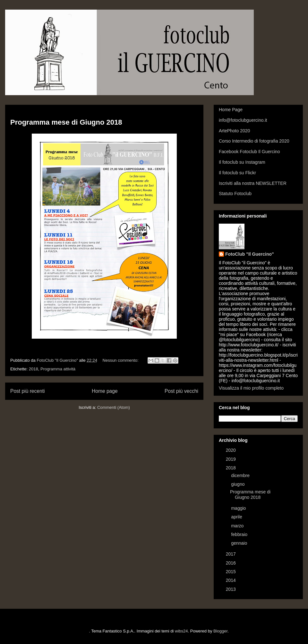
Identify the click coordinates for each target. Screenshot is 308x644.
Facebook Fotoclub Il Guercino (249, 152)
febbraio (240, 534)
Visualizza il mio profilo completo (251, 388)
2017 (231, 554)
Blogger (220, 631)
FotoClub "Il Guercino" (250, 254)
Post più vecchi (181, 391)
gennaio (240, 543)
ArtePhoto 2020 (234, 131)
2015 (231, 572)
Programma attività (58, 369)
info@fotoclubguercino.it (243, 120)
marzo (238, 526)
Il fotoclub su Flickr (237, 173)
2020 (231, 450)
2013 (231, 589)
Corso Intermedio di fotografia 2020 (254, 141)
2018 (34, 369)
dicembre (241, 475)
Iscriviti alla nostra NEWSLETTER (253, 183)
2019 (231, 459)
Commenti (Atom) (114, 407)
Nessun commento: (121, 360)
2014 (231, 580)
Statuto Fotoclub (235, 194)
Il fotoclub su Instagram (242, 162)
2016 (231, 563)
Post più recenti (27, 391)
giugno (238, 484)
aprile (237, 517)
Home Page (231, 110)
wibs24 (181, 631)
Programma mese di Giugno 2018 (66, 122)
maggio (239, 508)
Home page (105, 391)
